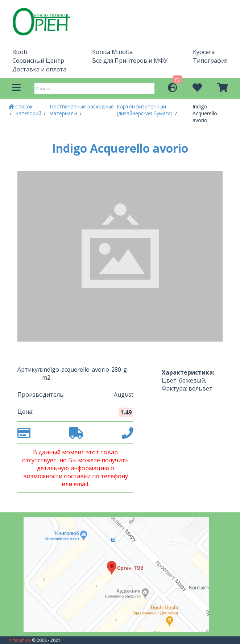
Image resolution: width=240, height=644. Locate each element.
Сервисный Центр (38, 61)
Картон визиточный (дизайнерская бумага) (145, 110)
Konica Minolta (112, 52)
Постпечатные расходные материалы (82, 110)
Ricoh (20, 52)
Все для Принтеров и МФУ (130, 61)
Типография (210, 61)
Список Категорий (29, 110)
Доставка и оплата (39, 69)
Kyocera (204, 52)
